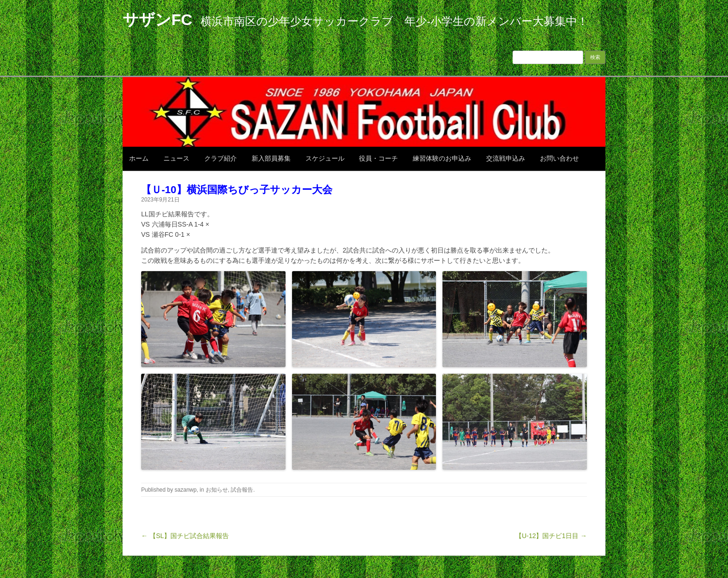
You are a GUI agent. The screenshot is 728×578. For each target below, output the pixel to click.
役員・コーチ (378, 158)
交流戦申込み (506, 158)
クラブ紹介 (221, 158)
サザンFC (157, 19)
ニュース (176, 158)
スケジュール (325, 158)
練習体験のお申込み (442, 158)
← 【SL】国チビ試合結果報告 (185, 536)
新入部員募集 (271, 158)
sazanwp (185, 490)
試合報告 (242, 490)
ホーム (139, 158)
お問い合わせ (559, 158)
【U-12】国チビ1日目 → (551, 536)
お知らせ (217, 490)
